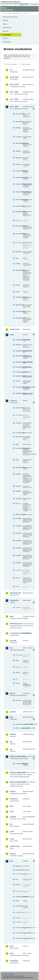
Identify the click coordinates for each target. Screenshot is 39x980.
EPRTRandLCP (16, 624)
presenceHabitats (19, 226)
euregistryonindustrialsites (16, 633)
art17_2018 (14, 107)
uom (12, 946)
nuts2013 (18, 541)
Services (5, 38)
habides (13, 734)
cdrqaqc (18, 128)
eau (17, 879)
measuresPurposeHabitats (19, 184)
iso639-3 (18, 486)
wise (12, 953)
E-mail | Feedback (8, 974)
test (11, 861)
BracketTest (19, 870)
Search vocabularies (12, 64)
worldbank (14, 961)
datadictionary (16, 593)
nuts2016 (18, 548)
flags (17, 660)
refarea (18, 672)
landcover (14, 799)
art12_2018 (14, 84)
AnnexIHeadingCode (19, 764)
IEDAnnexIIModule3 (16, 773)
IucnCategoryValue (19, 372)
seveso (13, 854)
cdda (12, 335)
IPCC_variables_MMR (19, 728)
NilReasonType (19, 515)
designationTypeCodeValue (19, 362)
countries (19, 137)
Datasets (5, 20)
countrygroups (19, 433)
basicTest (19, 866)
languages (19, 499)
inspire (13, 791)
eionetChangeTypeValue (19, 367)
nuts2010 (18, 533)
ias (11, 742)
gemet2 (13, 712)
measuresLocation (19, 177)
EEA (11, 2)
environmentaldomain (19, 448)
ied (11, 749)
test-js (18, 901)
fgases (13, 693)
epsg (17, 460)
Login (24, 5)
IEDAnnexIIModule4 (16, 782)
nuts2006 (18, 526)
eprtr (12, 616)
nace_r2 (18, 504)
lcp (11, 824)
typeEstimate (19, 305)
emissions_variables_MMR (19, 724)
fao (11, 648)
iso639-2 (18, 474)
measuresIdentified (19, 171)
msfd (12, 832)
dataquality (14, 600)
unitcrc (18, 683)
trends (18, 292)
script (17, 578)
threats (18, 285)
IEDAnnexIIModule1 (16, 756)
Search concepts (26, 64)
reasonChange (19, 270)
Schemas (6, 31)
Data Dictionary (17, 13)
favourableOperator (19, 143)
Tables (5, 24)
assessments (19, 114)
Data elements (7, 28)
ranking (18, 264)
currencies (19, 437)
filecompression (19, 467)
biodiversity (15, 329)
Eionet (10, 13)
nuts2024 (18, 563)
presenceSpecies (19, 234)
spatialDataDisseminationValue (19, 387)
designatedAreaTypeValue (19, 351)
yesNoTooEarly (19, 311)
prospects (19, 252)
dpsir (17, 444)
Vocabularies (7, 35)
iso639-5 (18, 491)
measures (19, 164)
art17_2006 (14, 92)
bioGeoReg (19, 122)
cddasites (19, 345)
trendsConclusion (19, 297)
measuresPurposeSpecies (19, 192)
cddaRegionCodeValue (19, 340)
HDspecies (19, 158)
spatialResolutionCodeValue (19, 393)
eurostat (13, 641)
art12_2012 (14, 77)
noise (12, 839)
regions (18, 381)
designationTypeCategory (19, 356)
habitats (18, 151)
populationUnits (19, 212)
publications (15, 846)
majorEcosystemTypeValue (19, 376)
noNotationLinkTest (19, 897)
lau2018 (13, 817)
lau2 (12, 811)
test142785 (19, 906)
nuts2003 (18, 518)
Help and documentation (10, 17)
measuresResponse (19, 200)
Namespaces (7, 42)
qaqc (17, 258)
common (13, 401)
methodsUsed (19, 206)
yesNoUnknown (19, 318)
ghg (11, 717)
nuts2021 (18, 555)
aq (11, 70)
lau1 (12, 806)
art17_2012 (14, 99)
